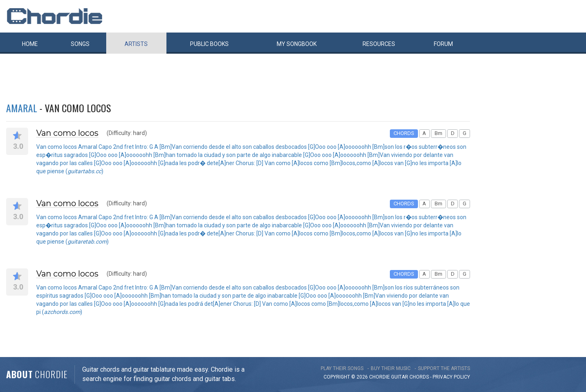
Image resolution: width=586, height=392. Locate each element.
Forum (443, 44)
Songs (80, 44)
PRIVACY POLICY (451, 377)
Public (209, 44)
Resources (379, 44)
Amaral (22, 108)
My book (297, 44)
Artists (136, 44)
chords (419, 377)
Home (30, 44)
